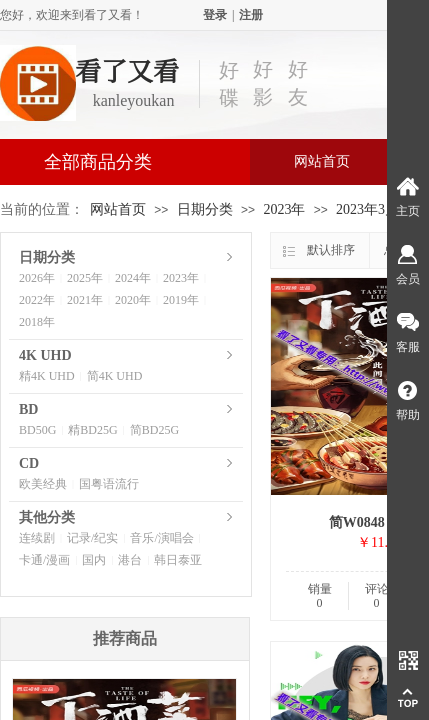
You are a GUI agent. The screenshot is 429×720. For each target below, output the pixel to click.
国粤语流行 (109, 484)
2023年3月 (367, 209)
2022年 (37, 300)
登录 (215, 15)
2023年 (284, 209)
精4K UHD (47, 376)
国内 (94, 560)
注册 (251, 15)
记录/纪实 (92, 538)
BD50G (37, 430)
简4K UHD (115, 376)
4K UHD (45, 355)
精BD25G (92, 430)
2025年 (85, 278)
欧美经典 (43, 484)
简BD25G (154, 430)
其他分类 (47, 517)
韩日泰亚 (178, 560)
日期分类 (205, 209)
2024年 (133, 278)
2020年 (133, 300)
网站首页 (322, 161)
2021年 (85, 300)
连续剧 (37, 538)
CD (29, 463)
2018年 (37, 322)
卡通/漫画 (44, 560)
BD (28, 409)
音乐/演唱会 (161, 538)
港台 (130, 560)
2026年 (37, 278)
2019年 (181, 300)
